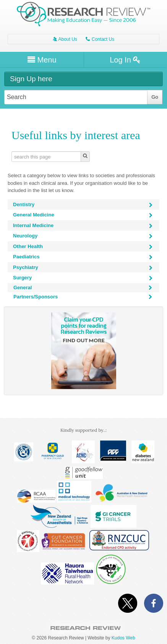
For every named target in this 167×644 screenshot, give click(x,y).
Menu (42, 60)
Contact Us (100, 39)
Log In (125, 60)
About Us (65, 39)
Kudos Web (123, 638)
